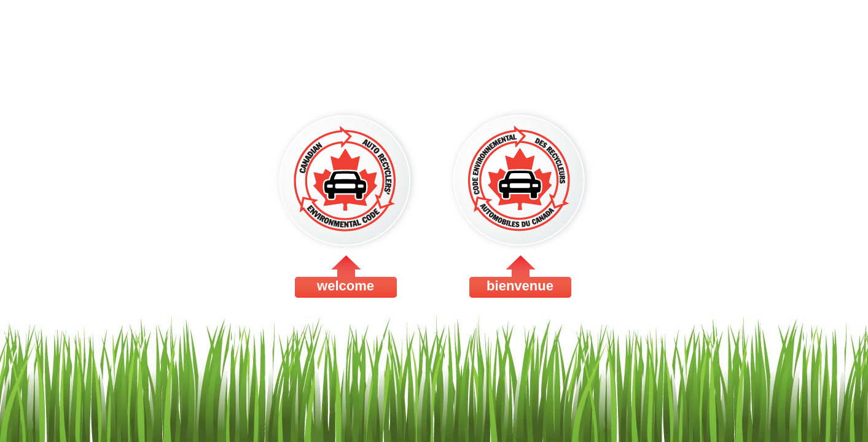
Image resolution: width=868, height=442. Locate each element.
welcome (346, 200)
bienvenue (520, 200)
